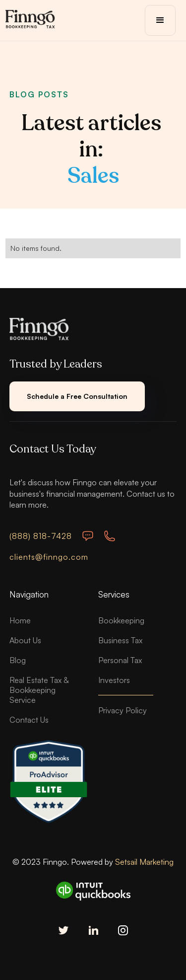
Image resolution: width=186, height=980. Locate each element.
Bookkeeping (121, 620)
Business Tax (120, 640)
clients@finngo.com (49, 557)
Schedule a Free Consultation (77, 396)
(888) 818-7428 (41, 536)
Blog (18, 660)
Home (20, 620)
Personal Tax (120, 660)
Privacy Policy (123, 710)
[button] (160, 20)
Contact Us (29, 720)
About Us (25, 640)
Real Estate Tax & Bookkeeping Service (39, 690)
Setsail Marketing (144, 862)
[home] (30, 20)
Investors (114, 680)
